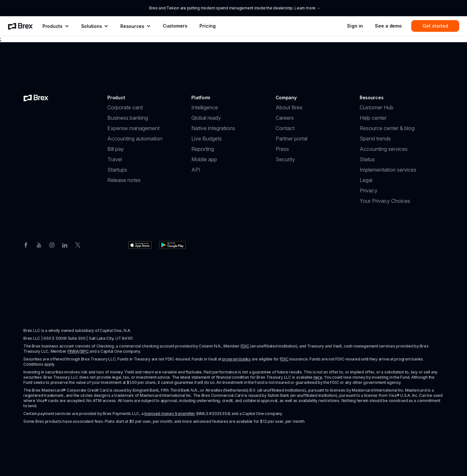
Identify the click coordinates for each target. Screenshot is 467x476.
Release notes (124, 180)
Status (367, 159)
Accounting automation (135, 139)
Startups (117, 170)
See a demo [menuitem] (388, 26)
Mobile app (204, 159)
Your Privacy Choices (385, 201)
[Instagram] (52, 244)
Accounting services (384, 149)
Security (285, 159)
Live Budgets (207, 139)
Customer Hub (377, 107)
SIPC (84, 351)
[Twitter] (78, 244)
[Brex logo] (36, 98)
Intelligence (205, 107)
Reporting (203, 149)
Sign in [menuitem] (355, 26)
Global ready (206, 118)
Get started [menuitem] (435, 26)
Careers (285, 118)
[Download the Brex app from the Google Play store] (172, 245)
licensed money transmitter (170, 414)
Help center (373, 118)
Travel (115, 159)
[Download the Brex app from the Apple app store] (140, 245)
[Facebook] (26, 244)
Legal (366, 180)
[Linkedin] (65, 244)
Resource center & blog (387, 128)
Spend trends (375, 139)
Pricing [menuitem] (207, 26)
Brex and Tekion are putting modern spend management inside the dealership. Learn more (232, 8)
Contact (285, 128)
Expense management (133, 128)
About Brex (289, 107)
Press (282, 149)
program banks (236, 359)
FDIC (245, 346)
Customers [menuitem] (175, 26)
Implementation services (388, 170)
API (196, 170)
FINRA (73, 351)
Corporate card (125, 107)
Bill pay (116, 149)
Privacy (369, 190)
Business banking (128, 118)
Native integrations (213, 128)
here (318, 377)
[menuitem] (20, 26)
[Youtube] (39, 244)
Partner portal (292, 139)
